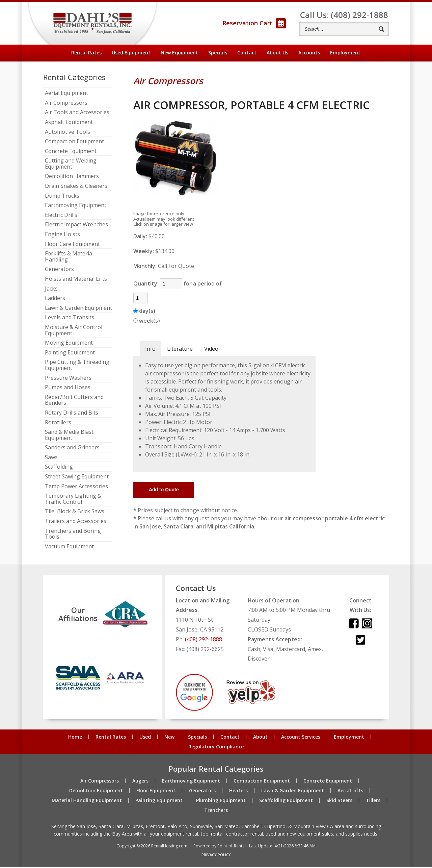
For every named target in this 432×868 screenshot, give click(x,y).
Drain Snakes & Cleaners (76, 188)
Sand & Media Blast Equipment (69, 437)
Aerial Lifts (350, 792)
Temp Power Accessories (76, 488)
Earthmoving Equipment (76, 207)
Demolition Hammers (72, 178)
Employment (345, 54)
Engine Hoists (62, 236)
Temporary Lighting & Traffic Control (73, 501)
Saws (51, 459)
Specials (218, 54)
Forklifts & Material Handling (69, 258)
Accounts (309, 54)
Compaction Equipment (74, 143)
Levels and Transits (70, 319)
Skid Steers (339, 802)
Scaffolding (59, 469)
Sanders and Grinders (72, 449)
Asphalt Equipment (69, 124)
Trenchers (216, 812)
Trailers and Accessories (76, 523)
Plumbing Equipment (221, 802)
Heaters (238, 792)
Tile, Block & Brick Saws (75, 513)
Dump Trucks (62, 197)
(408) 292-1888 (204, 641)
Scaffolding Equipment (286, 802)
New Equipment (179, 54)
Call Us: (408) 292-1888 (344, 15)
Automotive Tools (67, 133)
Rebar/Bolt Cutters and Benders (74, 402)
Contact (247, 54)
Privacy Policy (216, 856)
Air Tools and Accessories (77, 114)
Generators (59, 271)
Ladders (55, 300)
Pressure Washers (68, 379)
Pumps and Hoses (68, 389)
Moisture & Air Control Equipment (74, 332)
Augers (140, 782)
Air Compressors (66, 104)
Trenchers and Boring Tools (73, 535)
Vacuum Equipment (69, 548)
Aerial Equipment (66, 95)
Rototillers (58, 424)
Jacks (51, 290)
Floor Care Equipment (72, 246)
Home (75, 739)
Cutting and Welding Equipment (71, 165)
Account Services (301, 739)
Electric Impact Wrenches (76, 226)
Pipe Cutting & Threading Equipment (77, 367)
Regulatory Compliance (216, 748)
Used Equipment (131, 54)
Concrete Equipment (71, 153)
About (277, 54)
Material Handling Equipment (87, 802)
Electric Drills (61, 217)
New (169, 739)
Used (145, 739)
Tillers (373, 802)
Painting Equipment (70, 354)
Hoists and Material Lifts (76, 280)
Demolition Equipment (96, 792)
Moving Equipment (69, 345)
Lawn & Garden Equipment (78, 309)
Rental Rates (86, 54)
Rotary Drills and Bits (72, 414)
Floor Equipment (156, 792)
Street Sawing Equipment (77, 478)
